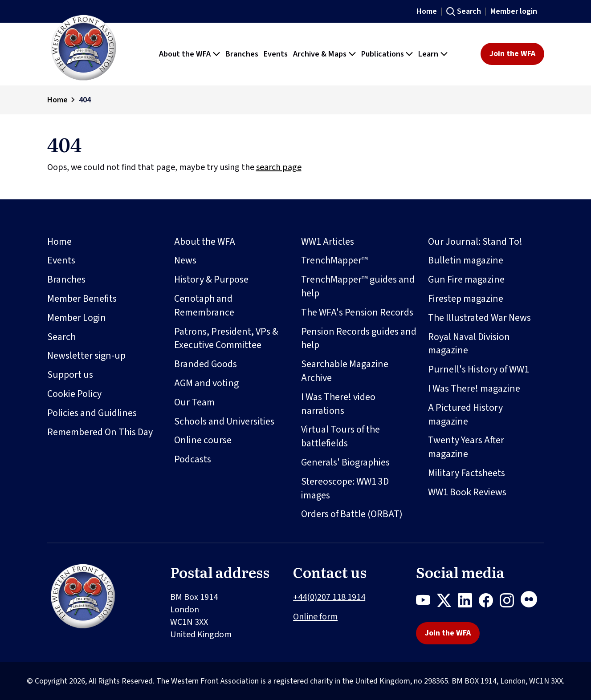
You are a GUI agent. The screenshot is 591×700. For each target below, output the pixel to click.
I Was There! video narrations (338, 404)
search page (279, 167)
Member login (514, 11)
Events (61, 260)
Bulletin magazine (466, 260)
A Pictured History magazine (465, 415)
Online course (203, 440)
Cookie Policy (74, 394)
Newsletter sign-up (86, 356)
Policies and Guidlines (92, 413)
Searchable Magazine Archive (345, 371)
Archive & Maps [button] (320, 54)
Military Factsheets (467, 473)
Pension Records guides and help (359, 338)
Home (427, 11)
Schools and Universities (224, 421)
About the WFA (205, 242)
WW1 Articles (328, 242)
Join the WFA (512, 54)
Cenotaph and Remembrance (204, 305)
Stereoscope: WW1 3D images (345, 488)
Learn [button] (428, 54)
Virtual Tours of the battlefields (340, 436)
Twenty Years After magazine (466, 447)
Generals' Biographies (345, 462)
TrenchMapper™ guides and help (358, 286)
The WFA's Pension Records (357, 312)
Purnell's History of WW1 (479, 369)
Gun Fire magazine (466, 279)
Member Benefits (82, 299)
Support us (70, 375)
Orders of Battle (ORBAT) (352, 514)
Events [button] (276, 54)
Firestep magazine (466, 299)
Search (469, 11)
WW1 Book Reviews (467, 492)
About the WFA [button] (185, 54)
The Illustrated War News (479, 318)
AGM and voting (206, 383)
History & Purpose (211, 279)
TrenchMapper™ (334, 260)
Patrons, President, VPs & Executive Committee (226, 338)
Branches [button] (242, 54)
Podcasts (193, 459)
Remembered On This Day (100, 432)
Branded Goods (206, 364)
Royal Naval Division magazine (469, 344)
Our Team (194, 402)
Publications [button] (383, 54)
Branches (66, 279)
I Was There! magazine (474, 388)
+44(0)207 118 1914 (329, 597)
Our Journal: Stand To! (475, 242)
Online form (315, 617)
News (185, 260)
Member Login (77, 318)
